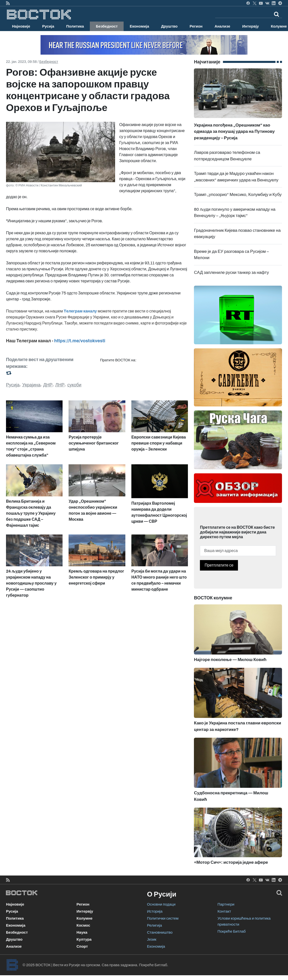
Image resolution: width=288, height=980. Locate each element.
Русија (48, 26)
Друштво (169, 26)
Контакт (224, 911)
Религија (155, 925)
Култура (84, 939)
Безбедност (107, 26)
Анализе (222, 26)
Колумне (85, 918)
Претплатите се (219, 565)
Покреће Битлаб (232, 931)
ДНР (48, 385)
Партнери (226, 904)
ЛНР (60, 385)
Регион (196, 26)
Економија (139, 26)
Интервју (250, 26)
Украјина (31, 385)
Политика (75, 26)
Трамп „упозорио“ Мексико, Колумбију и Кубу (238, 195)
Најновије (21, 26)
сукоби (74, 385)
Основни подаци (161, 904)
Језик (152, 939)
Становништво (160, 932)
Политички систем (163, 918)
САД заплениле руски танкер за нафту (231, 273)
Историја (155, 911)
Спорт (82, 946)
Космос (83, 925)
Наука (82, 932)
